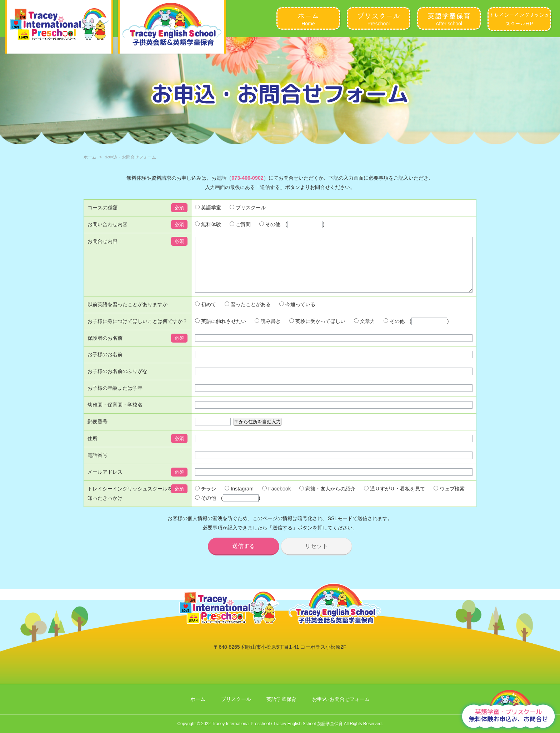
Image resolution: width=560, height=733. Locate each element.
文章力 (364, 332)
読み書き (268, 332)
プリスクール (248, 208)
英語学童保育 (281, 699)
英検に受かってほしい (317, 332)
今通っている (297, 315)
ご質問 (240, 224)
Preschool (379, 18)
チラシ (206, 499)
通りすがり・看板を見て (394, 499)
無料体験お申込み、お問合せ (508, 715)
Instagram (239, 499)
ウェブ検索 (449, 499)
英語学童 (208, 208)
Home (308, 18)
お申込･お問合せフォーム (341, 699)
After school (449, 18)
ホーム (90, 157)
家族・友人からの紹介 (327, 499)
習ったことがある (248, 315)
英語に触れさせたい (221, 332)
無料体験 (208, 224)
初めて (206, 315)
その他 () (292, 224)
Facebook (276, 499)
